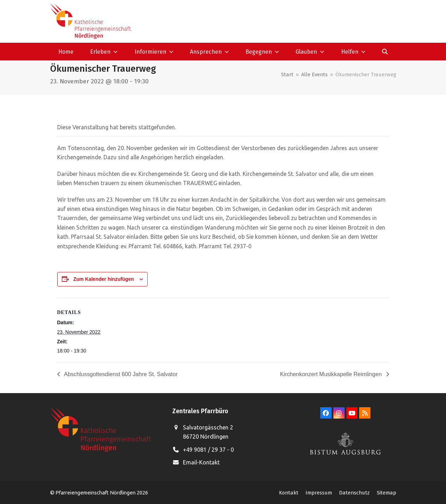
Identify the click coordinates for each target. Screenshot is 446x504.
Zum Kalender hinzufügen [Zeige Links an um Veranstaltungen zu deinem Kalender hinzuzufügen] (103, 279)
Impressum (319, 493)
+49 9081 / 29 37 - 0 (208, 450)
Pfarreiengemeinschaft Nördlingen (96, 493)
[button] (385, 52)
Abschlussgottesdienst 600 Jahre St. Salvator (120, 374)
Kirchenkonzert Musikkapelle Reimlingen (332, 374)
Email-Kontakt (201, 462)
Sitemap (386, 493)
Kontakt (289, 493)
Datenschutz (354, 493)
